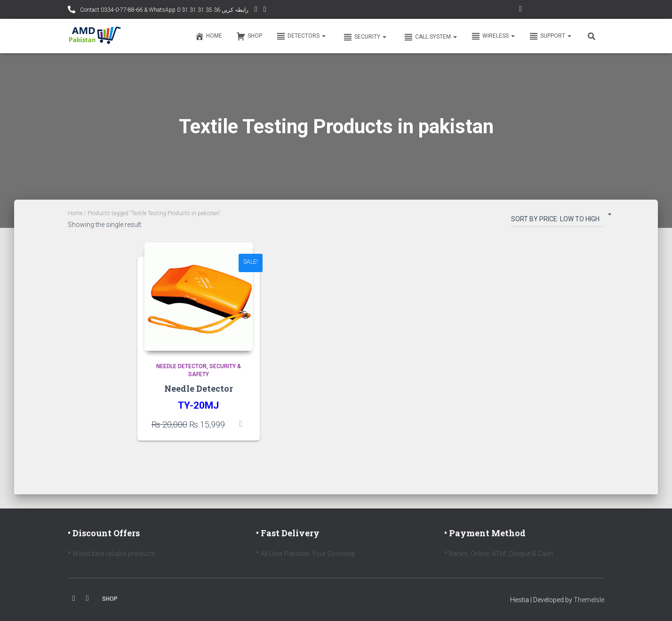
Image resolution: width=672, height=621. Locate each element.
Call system (430, 37)
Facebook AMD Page (265, 11)
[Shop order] (558, 221)
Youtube (88, 598)
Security (364, 37)
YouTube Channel (256, 11)
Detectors (301, 36)
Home (208, 36)
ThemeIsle (589, 600)
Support (550, 36)
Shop (249, 36)
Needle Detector (181, 366)
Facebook (74, 598)
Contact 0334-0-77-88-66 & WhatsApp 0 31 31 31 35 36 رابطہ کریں (164, 10)
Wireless (493, 36)
